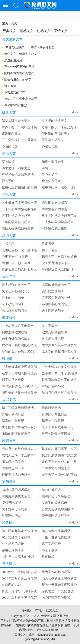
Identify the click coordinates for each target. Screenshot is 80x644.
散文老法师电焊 (53, 339)
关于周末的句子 (53, 310)
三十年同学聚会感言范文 (59, 216)
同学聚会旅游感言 (54, 203)
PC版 (39, 610)
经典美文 (10, 31)
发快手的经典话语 (54, 503)
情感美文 (27, 31)
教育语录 (48, 557)
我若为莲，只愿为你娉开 (59, 257)
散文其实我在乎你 (54, 332)
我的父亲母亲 (51, 181)
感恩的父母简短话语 (56, 496)
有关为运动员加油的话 (58, 509)
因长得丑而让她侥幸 (18, 80)
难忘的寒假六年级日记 (58, 434)
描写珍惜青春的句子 (56, 285)
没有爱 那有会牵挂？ (56, 263)
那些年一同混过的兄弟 (19, 67)
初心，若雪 (50, 250)
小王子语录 (50, 550)
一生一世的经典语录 (56, 537)
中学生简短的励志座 (56, 468)
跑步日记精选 (51, 408)
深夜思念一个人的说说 (58, 591)
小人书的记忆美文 (54, 121)
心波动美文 (50, 146)
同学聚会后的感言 (54, 209)
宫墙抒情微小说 (53, 386)
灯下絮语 (10, 86)
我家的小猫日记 (53, 421)
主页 (5, 23)
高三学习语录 (51, 544)
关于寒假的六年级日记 (58, 427)
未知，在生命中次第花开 (21, 99)
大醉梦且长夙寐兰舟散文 (59, 345)
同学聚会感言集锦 (54, 228)
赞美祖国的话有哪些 (56, 516)
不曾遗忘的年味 (15, 92)
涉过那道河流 (13, 60)
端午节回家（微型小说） (59, 187)
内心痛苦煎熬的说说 (56, 598)
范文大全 (52, 610)
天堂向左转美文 (53, 140)
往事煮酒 (48, 244)
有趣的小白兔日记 (54, 414)
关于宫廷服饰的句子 (56, 298)
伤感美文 (44, 31)
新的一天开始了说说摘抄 (59, 585)
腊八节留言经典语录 (56, 531)
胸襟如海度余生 (53, 162)
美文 (14, 23)
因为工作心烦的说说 (56, 572)
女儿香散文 (50, 326)
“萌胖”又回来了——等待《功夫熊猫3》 (30, 48)
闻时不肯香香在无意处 (19, 73)
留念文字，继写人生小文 (21, 54)
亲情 (45, 168)
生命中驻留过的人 (16, 105)
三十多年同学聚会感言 (58, 222)
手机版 (27, 610)
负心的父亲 (50, 175)
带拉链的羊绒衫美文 (56, 134)
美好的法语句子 (53, 291)
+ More (73, 112)
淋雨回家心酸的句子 (56, 304)
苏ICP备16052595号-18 (40, 639)
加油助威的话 (51, 490)
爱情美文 (61, 31)
